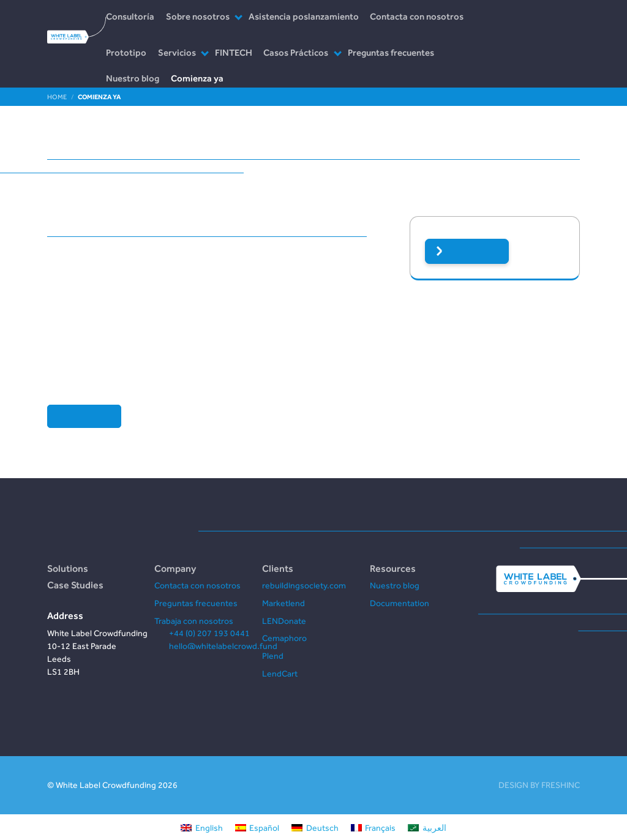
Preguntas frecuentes (391, 52)
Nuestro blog (133, 78)
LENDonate (284, 621)
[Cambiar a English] (202, 827)
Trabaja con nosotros (194, 621)
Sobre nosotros (198, 16)
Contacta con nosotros (417, 16)
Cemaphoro (284, 638)
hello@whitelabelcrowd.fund (223, 646)
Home (57, 97)
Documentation (400, 603)
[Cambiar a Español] (257, 827)
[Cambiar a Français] (374, 827)
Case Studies (75, 585)
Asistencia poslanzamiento (304, 16)
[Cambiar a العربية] (427, 827)
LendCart (280, 673)
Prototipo (126, 52)
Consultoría (130, 16)
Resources (393, 568)
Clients (278, 568)
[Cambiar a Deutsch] (315, 827)
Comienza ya (197, 78)
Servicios (177, 52)
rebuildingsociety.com (304, 585)
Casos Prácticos (296, 52)
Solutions (68, 568)
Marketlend (283, 603)
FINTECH (234, 52)
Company (175, 568)
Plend (273, 656)
